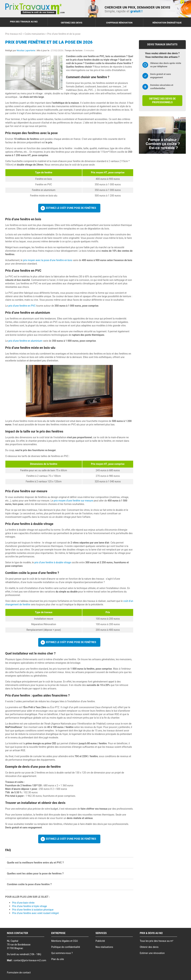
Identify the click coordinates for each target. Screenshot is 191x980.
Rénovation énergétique (167, 23)
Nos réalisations (104, 947)
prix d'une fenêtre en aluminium (25, 341)
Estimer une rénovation (152, 953)
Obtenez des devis (71, 23)
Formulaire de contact (19, 973)
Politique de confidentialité (66, 947)
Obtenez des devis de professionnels (162, 101)
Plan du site (58, 959)
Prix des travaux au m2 (24, 22)
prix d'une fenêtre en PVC (22, 306)
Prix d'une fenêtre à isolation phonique (33, 910)
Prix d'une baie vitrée (23, 903)
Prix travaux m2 (14, 34)
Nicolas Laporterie (26, 50)
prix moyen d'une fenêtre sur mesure (73, 501)
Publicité (100, 941)
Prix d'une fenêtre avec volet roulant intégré (35, 913)
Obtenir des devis (149, 947)
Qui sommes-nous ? (62, 953)
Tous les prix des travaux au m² (157, 941)
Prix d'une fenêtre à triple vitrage (30, 906)
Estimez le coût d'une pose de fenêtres (71, 208)
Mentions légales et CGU (65, 941)
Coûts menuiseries (35, 34)
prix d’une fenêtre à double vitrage (53, 563)
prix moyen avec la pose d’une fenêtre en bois (48, 260)
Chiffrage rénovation (119, 23)
